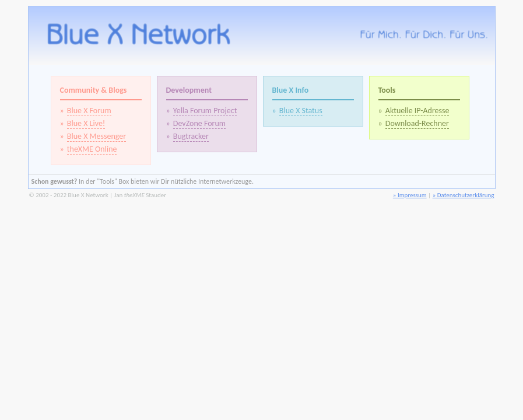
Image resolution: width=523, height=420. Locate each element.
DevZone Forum (199, 123)
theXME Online (92, 149)
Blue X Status (301, 111)
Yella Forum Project (205, 111)
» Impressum (410, 195)
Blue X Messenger (96, 136)
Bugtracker (191, 136)
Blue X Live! (86, 123)
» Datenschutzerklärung (464, 195)
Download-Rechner (417, 123)
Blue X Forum (89, 111)
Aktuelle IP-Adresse (417, 111)
